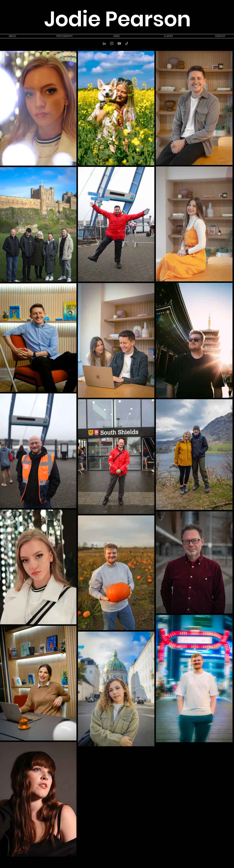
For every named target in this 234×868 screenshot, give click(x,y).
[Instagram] (112, 43)
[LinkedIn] (104, 43)
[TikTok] (127, 43)
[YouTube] (119, 43)
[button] (65, 36)
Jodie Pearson (118, 19)
